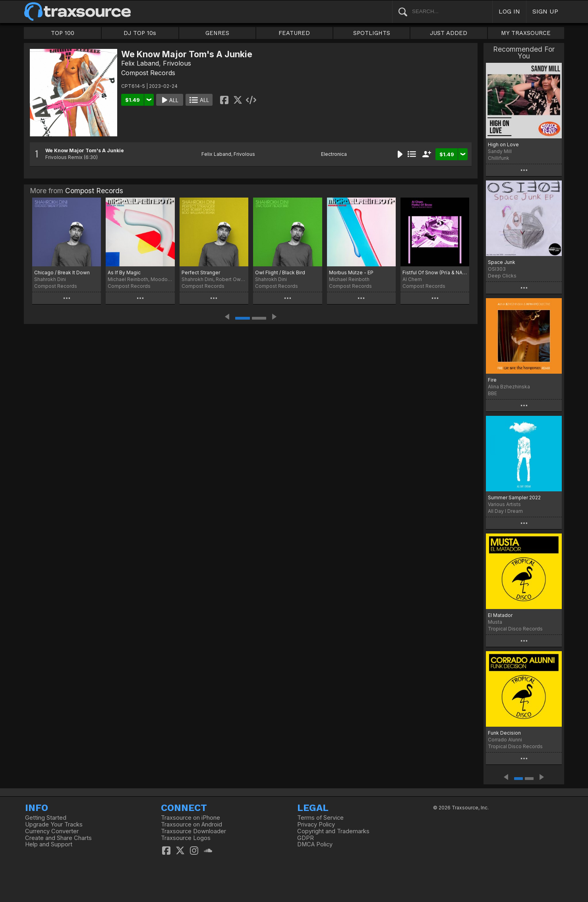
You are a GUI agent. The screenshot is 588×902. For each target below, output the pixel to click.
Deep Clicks (502, 276)
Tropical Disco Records (515, 629)
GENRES (217, 33)
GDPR (306, 838)
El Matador (500, 615)
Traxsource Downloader (193, 831)
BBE (492, 393)
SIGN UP (545, 11)
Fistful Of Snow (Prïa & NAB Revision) (435, 273)
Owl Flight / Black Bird (280, 273)
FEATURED (294, 33)
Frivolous (177, 63)
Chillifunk (499, 158)
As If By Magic (124, 273)
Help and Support (49, 844)
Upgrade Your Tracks (54, 824)
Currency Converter (52, 831)
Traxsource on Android (191, 824)
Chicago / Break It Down (62, 273)
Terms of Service (320, 818)
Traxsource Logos (186, 838)
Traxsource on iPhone (191, 818)
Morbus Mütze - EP (351, 273)
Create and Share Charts (58, 838)
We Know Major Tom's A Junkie (85, 150)
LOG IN (509, 11)
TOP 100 (63, 33)
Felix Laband (140, 63)
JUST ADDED (449, 33)
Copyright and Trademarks (333, 831)
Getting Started (46, 818)
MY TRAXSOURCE (526, 33)
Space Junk (502, 262)
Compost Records (148, 73)
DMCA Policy (315, 844)
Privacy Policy (316, 824)
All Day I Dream (505, 511)
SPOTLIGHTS (372, 33)
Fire (492, 380)
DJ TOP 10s (140, 33)
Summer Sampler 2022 (514, 498)
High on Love (503, 145)
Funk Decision (504, 733)
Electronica (334, 154)
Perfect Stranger (201, 273)
